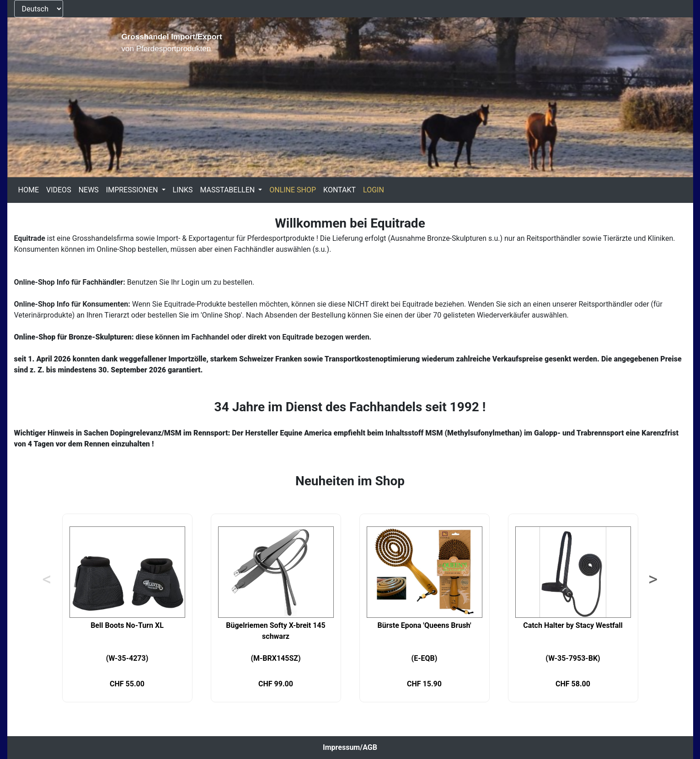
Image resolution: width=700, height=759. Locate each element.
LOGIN (374, 190)
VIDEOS (59, 190)
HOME (29, 190)
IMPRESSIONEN (133, 190)
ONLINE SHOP (293, 190)
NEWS (89, 190)
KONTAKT (339, 190)
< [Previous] (47, 579)
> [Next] (653, 579)
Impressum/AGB (350, 747)
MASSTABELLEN (228, 190)
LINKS (183, 190)
